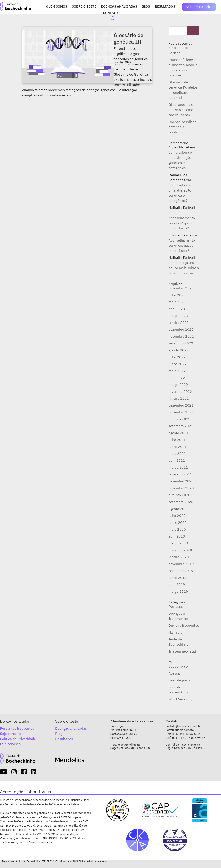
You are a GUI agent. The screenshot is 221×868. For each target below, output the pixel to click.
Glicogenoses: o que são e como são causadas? (181, 110)
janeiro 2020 (179, 557)
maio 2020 (177, 529)
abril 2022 (177, 378)
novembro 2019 (181, 564)
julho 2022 (177, 357)
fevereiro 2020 (180, 550)
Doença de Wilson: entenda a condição (183, 127)
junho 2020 (178, 522)
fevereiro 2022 (180, 391)
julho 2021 (177, 440)
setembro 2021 (181, 426)
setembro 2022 (181, 343)
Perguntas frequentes (17, 728)
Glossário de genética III (129, 38)
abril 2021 (177, 460)
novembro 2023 (181, 288)
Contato (110, 13)
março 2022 (178, 385)
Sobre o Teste (84, 7)
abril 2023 (177, 309)
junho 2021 (178, 447)
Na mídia (175, 632)
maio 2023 (177, 302)
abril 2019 (177, 584)
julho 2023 (177, 295)
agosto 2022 (179, 350)
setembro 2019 (181, 571)
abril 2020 (177, 536)
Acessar (175, 673)
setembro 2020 (181, 502)
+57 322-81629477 (192, 738)
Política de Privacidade (18, 739)
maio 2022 (177, 371)
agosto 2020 (179, 509)
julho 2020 (177, 516)
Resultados (165, 7)
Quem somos (57, 7)
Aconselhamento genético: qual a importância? (182, 223)
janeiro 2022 (179, 398)
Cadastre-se (178, 666)
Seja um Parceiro (199, 7)
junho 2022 (178, 364)
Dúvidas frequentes (184, 625)
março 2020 (178, 543)
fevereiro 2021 (180, 474)
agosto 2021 (179, 433)
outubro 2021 (179, 419)
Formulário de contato (180, 730)
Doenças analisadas (119, 7)
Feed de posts (180, 680)
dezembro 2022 (181, 329)
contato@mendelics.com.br (183, 726)
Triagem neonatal (182, 651)
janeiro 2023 (179, 323)
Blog (146, 7)
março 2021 (178, 467)
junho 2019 (178, 578)
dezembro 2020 (181, 481)
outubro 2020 (179, 495)
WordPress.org (180, 699)
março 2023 (178, 316)
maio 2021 (177, 453)
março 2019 (178, 591)
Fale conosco (10, 744)
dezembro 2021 (181, 405)
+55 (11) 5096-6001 (188, 734)
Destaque (176, 606)
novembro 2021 (181, 412)
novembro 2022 (181, 336)
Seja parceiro (10, 734)
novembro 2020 (181, 488)
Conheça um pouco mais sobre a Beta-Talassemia (184, 268)
